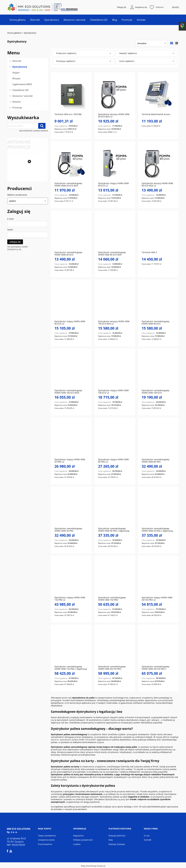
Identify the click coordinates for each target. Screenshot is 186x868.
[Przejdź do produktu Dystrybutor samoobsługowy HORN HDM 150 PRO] (115, 578)
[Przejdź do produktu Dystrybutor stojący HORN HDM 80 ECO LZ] (71, 302)
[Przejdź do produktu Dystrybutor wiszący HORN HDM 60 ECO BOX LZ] (115, 95)
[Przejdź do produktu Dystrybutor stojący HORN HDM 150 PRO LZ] (71, 578)
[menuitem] (18, 20)
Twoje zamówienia (47, 836)
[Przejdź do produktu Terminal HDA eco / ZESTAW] (71, 95)
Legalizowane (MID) (22, 84)
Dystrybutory (20, 67)
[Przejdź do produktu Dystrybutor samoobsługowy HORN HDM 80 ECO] (158, 302)
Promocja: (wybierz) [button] (66, 61)
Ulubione (160, 7)
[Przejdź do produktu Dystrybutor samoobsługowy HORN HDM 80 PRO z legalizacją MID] (115, 509)
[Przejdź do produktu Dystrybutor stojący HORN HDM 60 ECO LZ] (115, 164)
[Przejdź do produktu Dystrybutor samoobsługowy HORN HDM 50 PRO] (71, 509)
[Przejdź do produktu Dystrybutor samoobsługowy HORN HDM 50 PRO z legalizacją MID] (158, 509)
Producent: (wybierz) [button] (66, 54)
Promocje (17, 108)
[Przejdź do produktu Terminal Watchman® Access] (158, 95)
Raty (111, 840)
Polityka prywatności (83, 840)
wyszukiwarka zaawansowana (34, 131)
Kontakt (148, 840)
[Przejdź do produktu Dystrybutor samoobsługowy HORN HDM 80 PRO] (158, 440)
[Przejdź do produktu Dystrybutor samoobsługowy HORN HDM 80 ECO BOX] (115, 233)
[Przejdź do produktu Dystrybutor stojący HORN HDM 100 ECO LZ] (115, 371)
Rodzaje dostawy (117, 844)
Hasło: (10, 230)
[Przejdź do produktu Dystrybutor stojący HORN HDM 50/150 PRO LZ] (158, 578)
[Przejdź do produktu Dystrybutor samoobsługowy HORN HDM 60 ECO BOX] (71, 164)
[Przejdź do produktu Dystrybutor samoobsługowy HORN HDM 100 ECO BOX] (26, 181)
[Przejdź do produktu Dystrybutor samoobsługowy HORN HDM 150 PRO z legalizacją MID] (71, 647)
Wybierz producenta (17, 195)
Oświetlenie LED (20, 90)
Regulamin (78, 836)
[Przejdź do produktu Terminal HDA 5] (158, 233)
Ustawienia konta (46, 840)
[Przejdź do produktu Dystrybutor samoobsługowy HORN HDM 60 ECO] (71, 233)
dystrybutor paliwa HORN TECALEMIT (78, 740)
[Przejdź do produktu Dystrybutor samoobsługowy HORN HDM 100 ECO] (158, 371)
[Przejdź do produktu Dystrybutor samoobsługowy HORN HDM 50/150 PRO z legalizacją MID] (158, 647)
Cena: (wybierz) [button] (127, 61)
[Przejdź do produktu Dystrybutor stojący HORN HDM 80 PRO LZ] (115, 440)
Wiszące (16, 79)
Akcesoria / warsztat (22, 96)
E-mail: (11, 219)
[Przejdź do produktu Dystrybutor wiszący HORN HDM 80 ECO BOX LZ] (158, 164)
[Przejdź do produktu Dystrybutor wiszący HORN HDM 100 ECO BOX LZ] (115, 302)
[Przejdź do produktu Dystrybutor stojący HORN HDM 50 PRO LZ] (71, 440)
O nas (147, 836)
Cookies (77, 844)
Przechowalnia (45, 844)
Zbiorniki (17, 61)
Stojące (16, 73)
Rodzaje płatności (117, 836)
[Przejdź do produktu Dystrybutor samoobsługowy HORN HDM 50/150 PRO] (115, 647)
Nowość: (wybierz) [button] (128, 54)
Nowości (17, 102)
